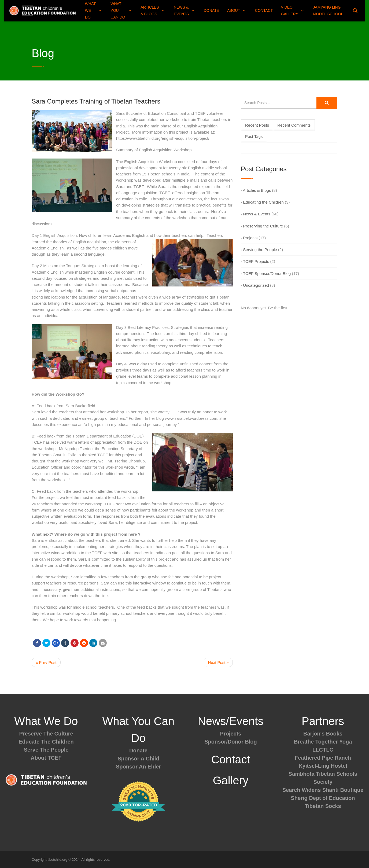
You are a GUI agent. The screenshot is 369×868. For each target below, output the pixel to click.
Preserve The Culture (46, 734)
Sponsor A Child (138, 759)
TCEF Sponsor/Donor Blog (266, 273)
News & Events (256, 214)
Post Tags (254, 136)
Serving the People (259, 250)
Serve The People (46, 750)
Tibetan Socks (323, 806)
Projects (249, 238)
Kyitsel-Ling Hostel (323, 766)
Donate (138, 751)
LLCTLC (323, 750)
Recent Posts (257, 125)
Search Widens (302, 790)
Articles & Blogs (256, 190)
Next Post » (218, 662)
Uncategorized (255, 285)
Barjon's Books (323, 734)
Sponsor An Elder (138, 767)
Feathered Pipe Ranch (323, 758)
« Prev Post (46, 662)
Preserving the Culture (262, 226)
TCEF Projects (255, 261)
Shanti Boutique (343, 790)
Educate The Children (46, 742)
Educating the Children (262, 202)
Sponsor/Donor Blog (231, 742)
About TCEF (46, 758)
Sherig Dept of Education (323, 798)
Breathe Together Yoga (323, 742)
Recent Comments (294, 125)
